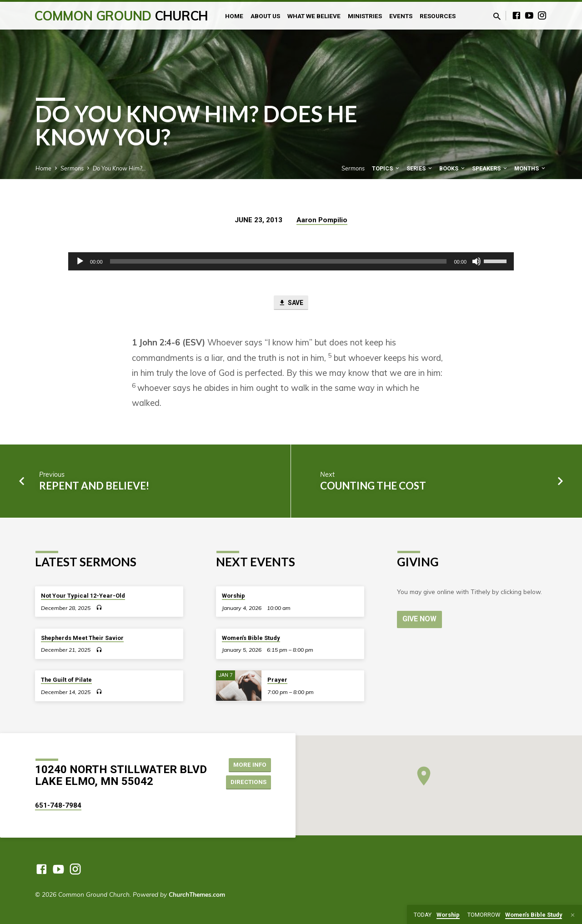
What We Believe (314, 16)
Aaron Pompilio (322, 220)
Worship (233, 596)
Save (291, 303)
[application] (291, 261)
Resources (438, 16)
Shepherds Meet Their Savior (82, 638)
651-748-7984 (58, 805)
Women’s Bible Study (251, 638)
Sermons (72, 168)
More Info (248, 764)
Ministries (365, 16)
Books (453, 168)
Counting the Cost (373, 487)
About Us (265, 16)
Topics (386, 168)
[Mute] (477, 261)
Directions (247, 782)
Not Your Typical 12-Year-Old (83, 596)
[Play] (80, 261)
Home (234, 16)
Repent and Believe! (94, 487)
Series (420, 168)
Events (401, 16)
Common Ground (121, 16)
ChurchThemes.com (197, 894)
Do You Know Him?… (119, 168)
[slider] (278, 261)
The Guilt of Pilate (66, 680)
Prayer (277, 680)
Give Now (420, 619)
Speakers (490, 168)
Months (530, 168)
